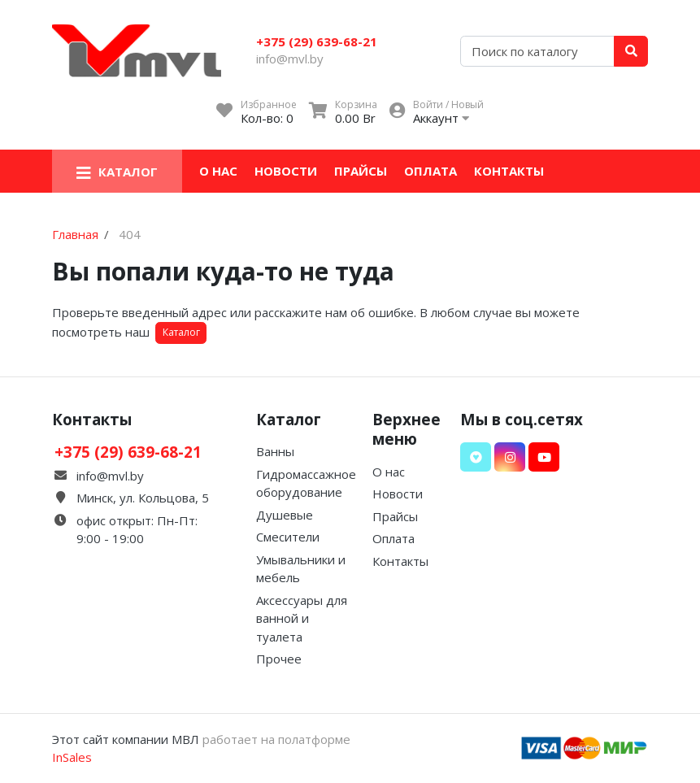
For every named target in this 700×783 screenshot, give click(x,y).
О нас (218, 171)
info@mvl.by (290, 59)
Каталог (181, 332)
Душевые (285, 515)
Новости (286, 171)
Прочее (279, 659)
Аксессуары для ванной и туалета (302, 618)
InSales (72, 757)
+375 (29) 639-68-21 (317, 41)
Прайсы (361, 171)
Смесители (288, 537)
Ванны (275, 451)
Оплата (430, 171)
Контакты (509, 171)
